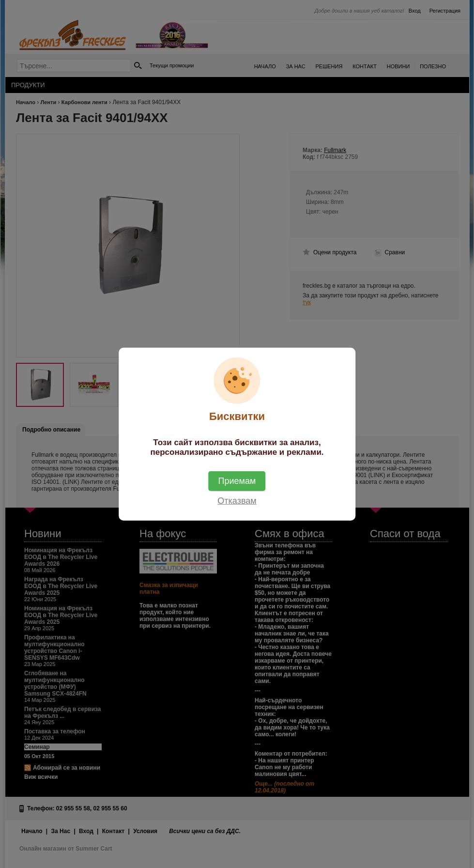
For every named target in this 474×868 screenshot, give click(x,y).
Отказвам (237, 500)
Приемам (237, 480)
